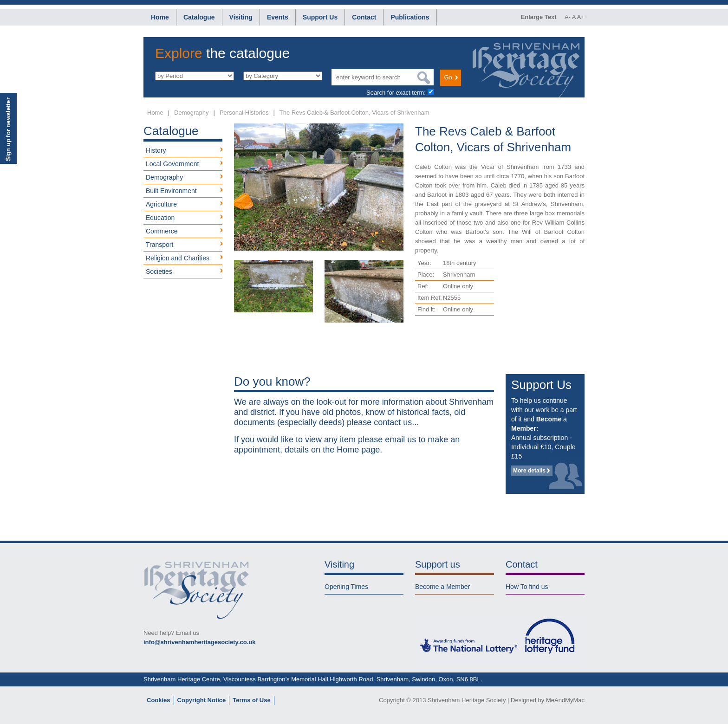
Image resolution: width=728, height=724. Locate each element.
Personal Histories (244, 113)
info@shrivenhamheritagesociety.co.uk (199, 642)
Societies (159, 271)
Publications (410, 17)
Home (160, 17)
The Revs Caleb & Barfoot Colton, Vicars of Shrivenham (354, 113)
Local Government (172, 164)
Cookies (159, 700)
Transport (159, 245)
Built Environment (171, 191)
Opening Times (346, 587)
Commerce (162, 231)
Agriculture (161, 204)
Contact (364, 17)
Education (160, 218)
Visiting (241, 17)
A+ (581, 17)
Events (278, 17)
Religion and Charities (178, 258)
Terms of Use (251, 700)
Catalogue (199, 17)
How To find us (527, 587)
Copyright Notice (202, 700)
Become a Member (442, 587)
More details (529, 471)
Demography (191, 113)
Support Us (320, 17)
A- (568, 17)
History (156, 150)
